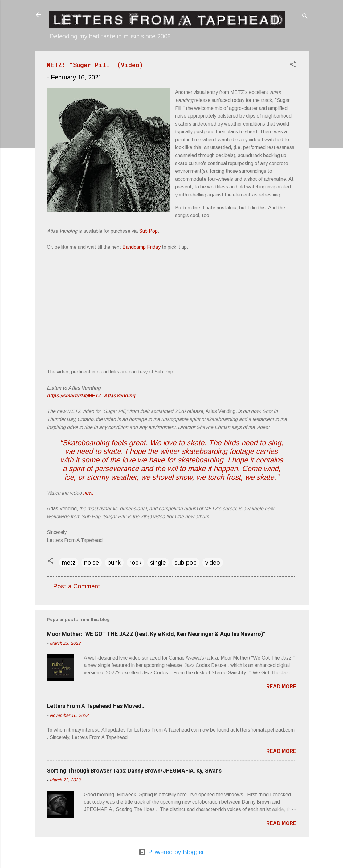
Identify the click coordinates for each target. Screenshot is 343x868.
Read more (281, 686)
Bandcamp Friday (141, 247)
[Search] (305, 17)
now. (88, 493)
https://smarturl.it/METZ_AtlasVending (91, 396)
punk (114, 563)
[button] (293, 65)
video (213, 563)
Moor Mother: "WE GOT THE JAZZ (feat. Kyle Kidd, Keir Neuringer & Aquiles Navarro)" (156, 634)
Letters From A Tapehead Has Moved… (96, 706)
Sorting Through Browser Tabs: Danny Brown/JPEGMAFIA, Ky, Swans (134, 771)
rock (135, 563)
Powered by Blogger (171, 852)
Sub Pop (148, 231)
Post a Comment (77, 586)
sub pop (186, 563)
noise (92, 563)
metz (69, 563)
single (158, 563)
